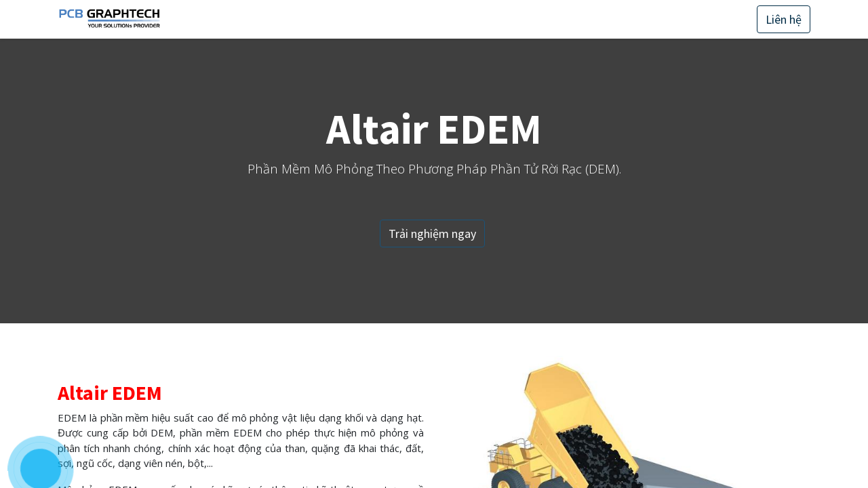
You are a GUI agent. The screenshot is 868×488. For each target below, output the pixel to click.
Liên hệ (784, 19)
